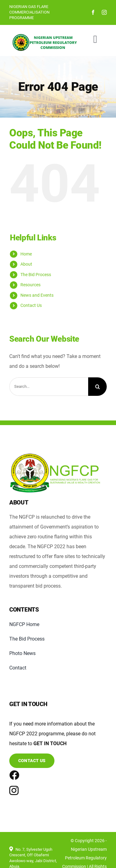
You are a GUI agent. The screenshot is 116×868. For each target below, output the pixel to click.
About (26, 264)
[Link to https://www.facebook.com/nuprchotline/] (11, 775)
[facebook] (93, 12)
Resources (30, 285)
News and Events (37, 295)
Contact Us (31, 305)
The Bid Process (36, 275)
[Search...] (49, 387)
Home (26, 254)
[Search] (97, 387)
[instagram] (104, 12)
